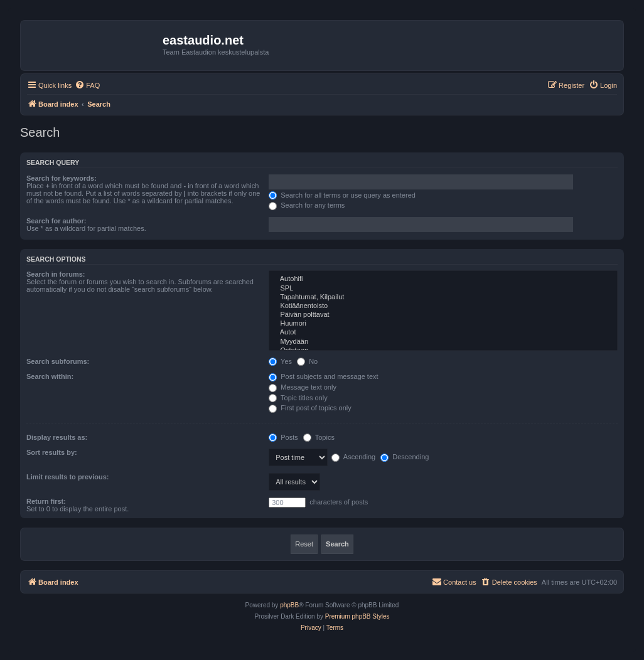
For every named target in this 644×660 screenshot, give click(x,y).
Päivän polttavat (443, 315)
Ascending (353, 457)
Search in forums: (56, 274)
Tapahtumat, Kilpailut (443, 297)
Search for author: (56, 221)
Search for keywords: (62, 178)
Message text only (303, 387)
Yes (280, 361)
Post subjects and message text (323, 376)
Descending (405, 457)
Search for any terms (307, 205)
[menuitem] (87, 85)
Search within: (50, 376)
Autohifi (443, 279)
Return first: (46, 501)
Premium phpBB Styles (357, 616)
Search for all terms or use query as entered (342, 195)
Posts (283, 437)
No (307, 361)
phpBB (289, 605)
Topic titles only (298, 398)
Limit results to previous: (67, 477)
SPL (443, 289)
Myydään (443, 342)
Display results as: (57, 437)
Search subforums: (58, 361)
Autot (443, 333)
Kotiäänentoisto (443, 306)
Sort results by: (52, 452)
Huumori (443, 324)
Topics (319, 437)
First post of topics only (310, 408)
